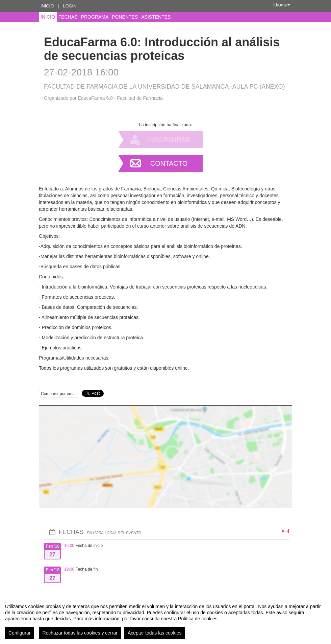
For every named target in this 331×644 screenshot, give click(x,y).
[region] (165, 619)
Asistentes (156, 17)
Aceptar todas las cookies (155, 633)
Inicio (47, 6)
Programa (95, 17)
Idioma (282, 5)
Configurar (19, 633)
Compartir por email (59, 394)
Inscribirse (169, 140)
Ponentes (125, 17)
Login (70, 6)
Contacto (169, 163)
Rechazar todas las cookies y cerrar (80, 633)
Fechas (68, 17)
